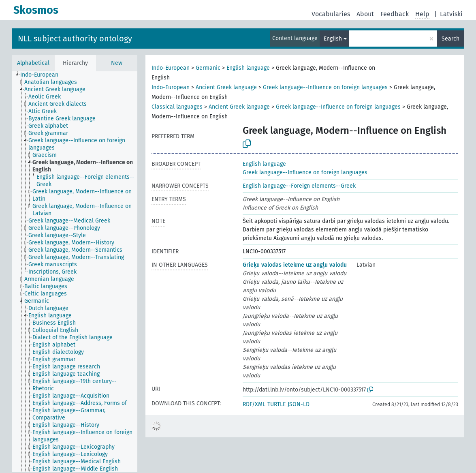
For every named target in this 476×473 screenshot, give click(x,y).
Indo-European (171, 68)
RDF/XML (254, 404)
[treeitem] (43, 75)
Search (450, 39)
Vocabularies (331, 14)
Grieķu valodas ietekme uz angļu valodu (295, 265)
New (117, 63)
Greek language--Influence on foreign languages (325, 87)
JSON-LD (299, 404)
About (365, 14)
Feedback (395, 14)
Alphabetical (33, 63)
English (333, 39)
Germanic (208, 68)
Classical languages (177, 107)
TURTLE (276, 404)
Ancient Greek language (226, 87)
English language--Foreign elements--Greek (299, 186)
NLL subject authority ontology (75, 39)
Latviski (451, 14)
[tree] (75, 272)
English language (248, 68)
